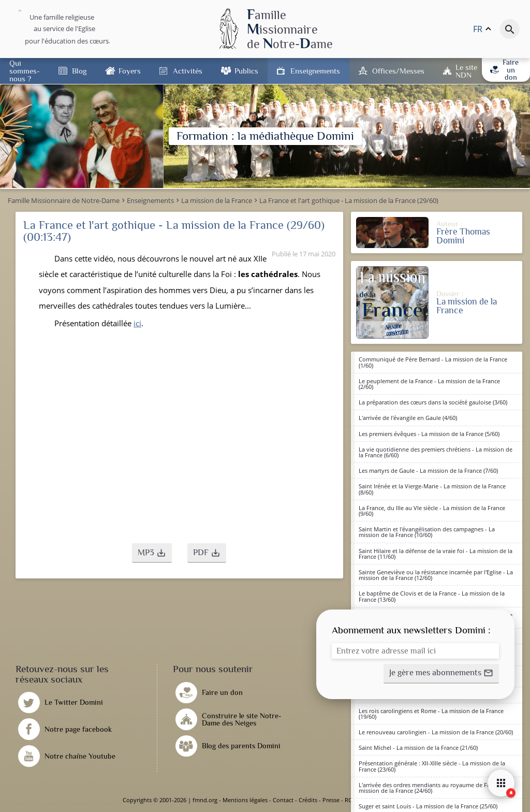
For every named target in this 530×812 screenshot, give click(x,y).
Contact (283, 800)
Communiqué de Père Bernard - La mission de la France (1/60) (433, 362)
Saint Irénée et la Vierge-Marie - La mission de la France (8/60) (432, 489)
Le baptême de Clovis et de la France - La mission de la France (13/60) (432, 596)
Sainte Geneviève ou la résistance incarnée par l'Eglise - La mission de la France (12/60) (436, 575)
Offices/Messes (398, 71)
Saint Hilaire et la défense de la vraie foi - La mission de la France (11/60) (436, 554)
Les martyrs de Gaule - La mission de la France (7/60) (428, 470)
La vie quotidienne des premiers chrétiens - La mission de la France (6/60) (436, 452)
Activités (188, 71)
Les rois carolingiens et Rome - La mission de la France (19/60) (431, 714)
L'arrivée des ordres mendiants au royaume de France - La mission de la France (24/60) (436, 788)
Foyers (130, 71)
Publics (246, 71)
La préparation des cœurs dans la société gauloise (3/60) (433, 402)
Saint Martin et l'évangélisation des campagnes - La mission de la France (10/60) (427, 532)
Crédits (308, 800)
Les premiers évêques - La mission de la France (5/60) (429, 434)
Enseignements (315, 71)
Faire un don (504, 70)
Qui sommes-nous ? (25, 71)
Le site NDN (466, 71)
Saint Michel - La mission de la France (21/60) (418, 748)
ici (137, 323)
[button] (152, 553)
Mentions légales (245, 800)
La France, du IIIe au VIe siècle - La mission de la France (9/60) (432, 511)
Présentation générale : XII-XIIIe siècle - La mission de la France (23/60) (432, 766)
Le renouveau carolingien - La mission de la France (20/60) (436, 732)
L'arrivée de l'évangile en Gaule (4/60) (408, 418)
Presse (331, 800)
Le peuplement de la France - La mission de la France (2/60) (429, 384)
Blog (79, 71)
